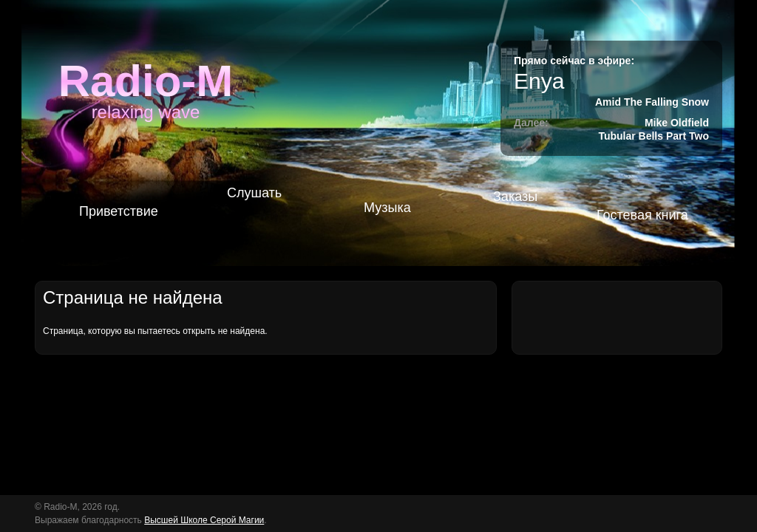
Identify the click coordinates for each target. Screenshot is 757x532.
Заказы (515, 197)
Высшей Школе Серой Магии (204, 520)
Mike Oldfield (677, 123)
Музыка (387, 208)
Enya (539, 81)
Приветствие (119, 211)
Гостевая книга (642, 215)
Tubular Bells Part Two (654, 136)
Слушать (254, 193)
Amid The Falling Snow (652, 102)
